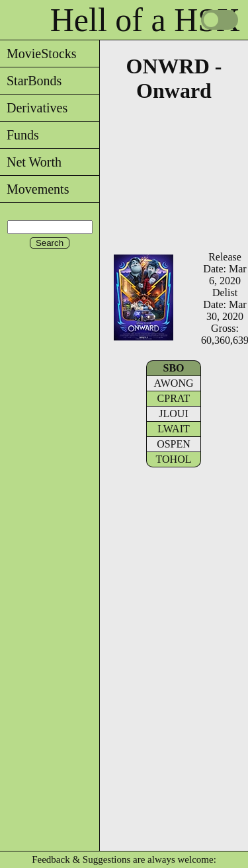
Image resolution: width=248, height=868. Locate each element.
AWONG (173, 383)
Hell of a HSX (145, 20)
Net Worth (31, 162)
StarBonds (31, 81)
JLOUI (173, 414)
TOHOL (174, 459)
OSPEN (174, 444)
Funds (20, 135)
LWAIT (174, 429)
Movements (34, 189)
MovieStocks (38, 54)
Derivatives (34, 108)
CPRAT (174, 398)
